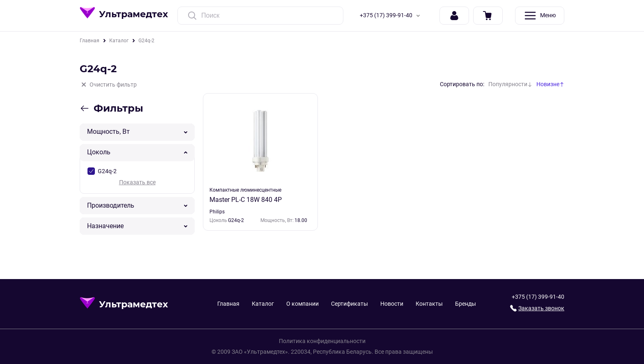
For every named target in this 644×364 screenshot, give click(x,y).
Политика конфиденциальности (322, 341)
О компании (302, 304)
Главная (90, 41)
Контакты (429, 304)
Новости (392, 304)
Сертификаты (350, 304)
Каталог (119, 41)
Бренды (466, 304)
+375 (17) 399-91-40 (391, 16)
